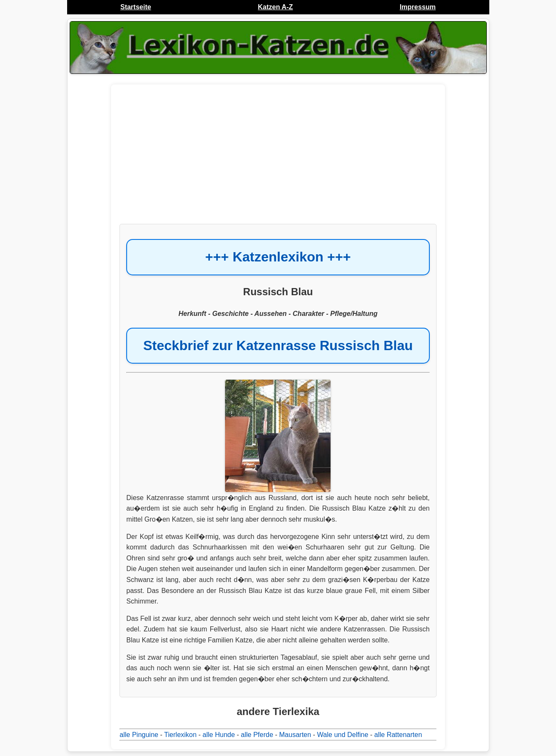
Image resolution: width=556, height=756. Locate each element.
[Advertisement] (278, 158)
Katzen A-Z (275, 7)
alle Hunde (219, 735)
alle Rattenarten (398, 735)
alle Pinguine (139, 735)
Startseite (136, 7)
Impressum (418, 7)
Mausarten (295, 735)
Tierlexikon (180, 735)
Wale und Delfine (343, 735)
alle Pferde (257, 735)
